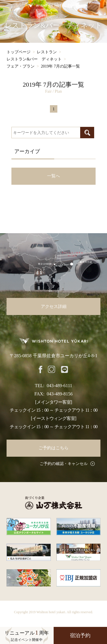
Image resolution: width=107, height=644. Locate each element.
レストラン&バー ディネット (34, 59)
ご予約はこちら (53, 448)
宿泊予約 (80, 635)
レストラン (47, 52)
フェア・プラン (21, 66)
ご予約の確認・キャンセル (64, 464)
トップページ (19, 52)
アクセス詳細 (54, 306)
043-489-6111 (59, 386)
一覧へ (53, 176)
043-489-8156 (60, 394)
